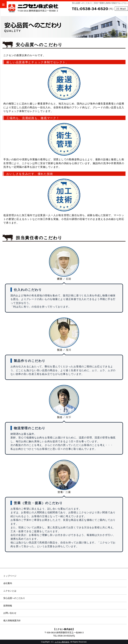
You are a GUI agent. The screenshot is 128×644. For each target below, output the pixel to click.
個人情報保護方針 (12, 621)
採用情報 (8, 606)
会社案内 (8, 583)
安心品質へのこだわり (14, 598)
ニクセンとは (10, 591)
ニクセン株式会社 (62, 642)
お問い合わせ (10, 613)
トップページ (10, 576)
